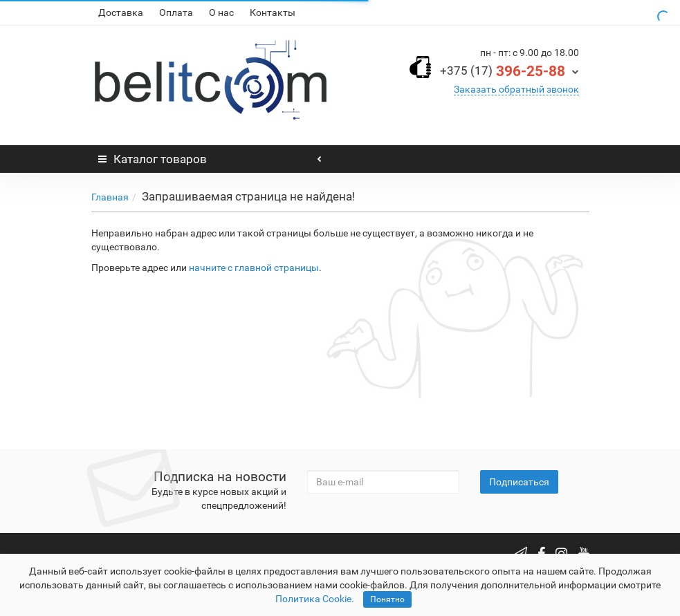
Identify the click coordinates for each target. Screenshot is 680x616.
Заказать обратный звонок (516, 89)
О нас (221, 12)
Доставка (121, 12)
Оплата (176, 12)
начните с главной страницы (254, 268)
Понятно (387, 599)
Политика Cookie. (315, 599)
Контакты (273, 12)
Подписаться (519, 482)
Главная (110, 197)
